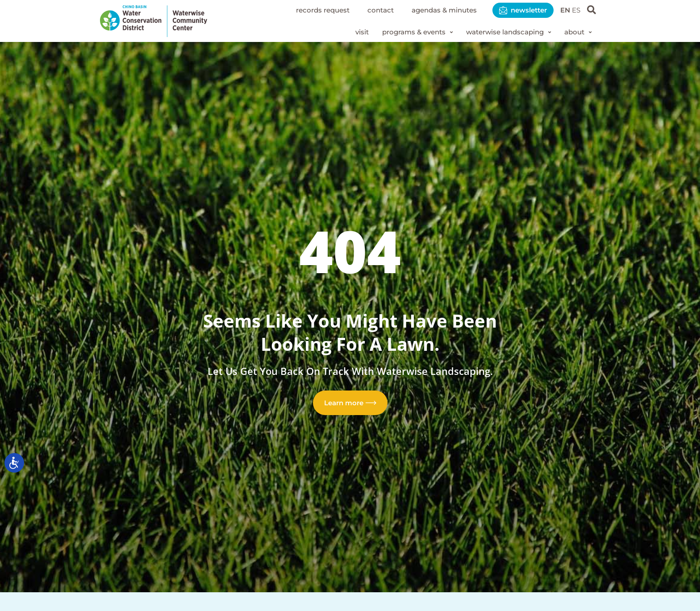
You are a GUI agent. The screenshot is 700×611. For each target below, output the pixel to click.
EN (564, 10)
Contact (369, 10)
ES (576, 10)
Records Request (308, 10)
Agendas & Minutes (436, 10)
